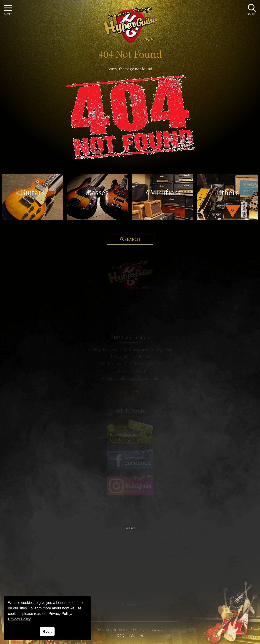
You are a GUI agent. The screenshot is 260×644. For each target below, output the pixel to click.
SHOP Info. (130, 392)
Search (132, 239)
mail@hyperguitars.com (137, 378)
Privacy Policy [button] (19, 619)
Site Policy (130, 604)
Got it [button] (47, 631)
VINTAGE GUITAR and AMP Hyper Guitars (130, 630)
